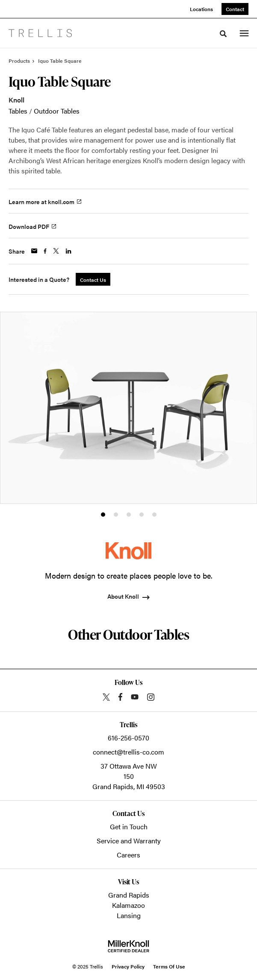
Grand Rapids (129, 895)
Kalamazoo (128, 905)
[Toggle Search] (223, 34)
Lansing (129, 915)
